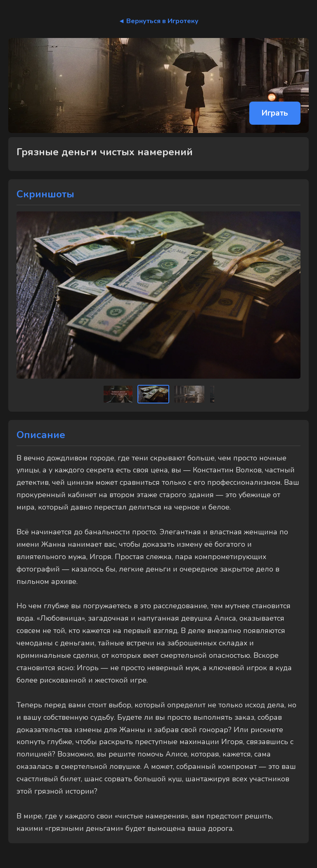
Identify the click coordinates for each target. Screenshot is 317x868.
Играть (275, 113)
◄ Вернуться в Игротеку (159, 21)
